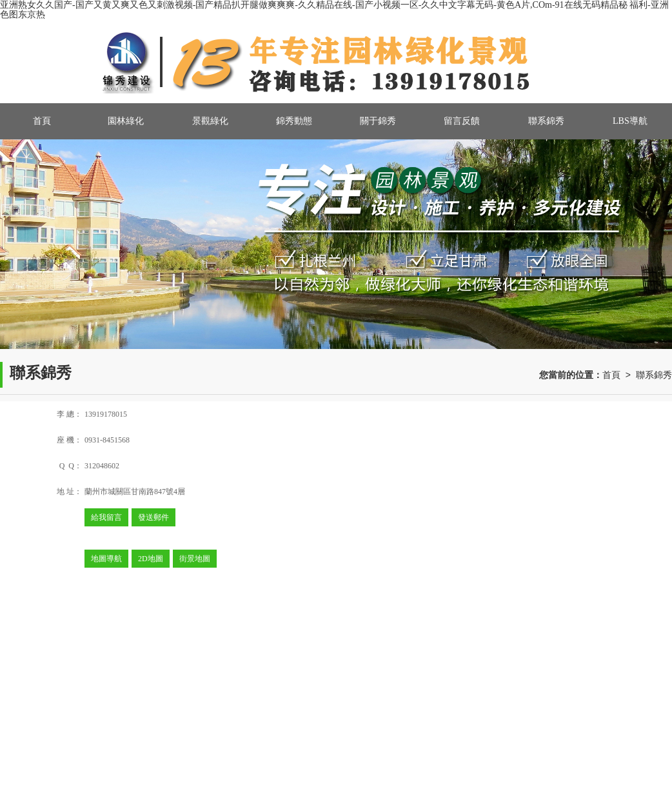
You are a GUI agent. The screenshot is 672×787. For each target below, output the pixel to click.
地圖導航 (106, 559)
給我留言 (106, 517)
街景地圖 (195, 559)
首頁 (42, 121)
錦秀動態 (294, 121)
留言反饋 (462, 121)
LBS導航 (630, 121)
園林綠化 (126, 121)
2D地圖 (151, 559)
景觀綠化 (210, 121)
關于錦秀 (378, 121)
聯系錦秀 (546, 121)
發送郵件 (153, 517)
